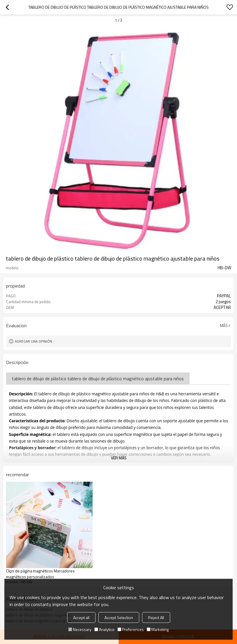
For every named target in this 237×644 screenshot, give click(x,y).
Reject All (156, 617)
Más (224, 325)
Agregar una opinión (33, 341)
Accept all (81, 617)
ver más (119, 458)
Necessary (80, 629)
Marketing (158, 629)
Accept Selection (119, 617)
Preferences (131, 629)
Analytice (104, 629)
